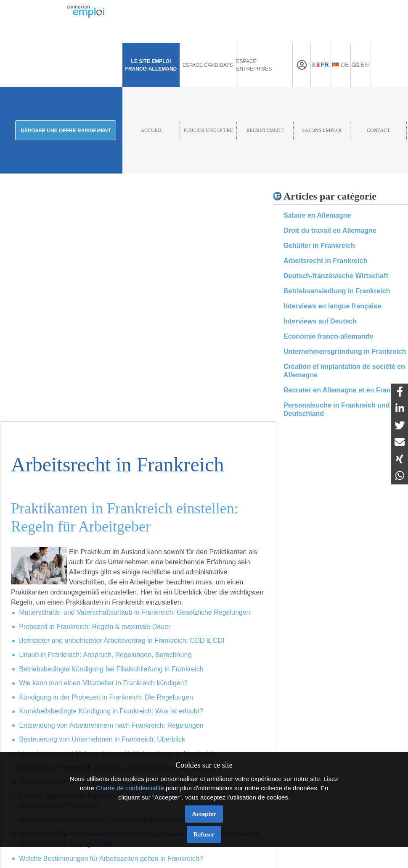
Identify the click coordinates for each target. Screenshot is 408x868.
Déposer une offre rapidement (66, 131)
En (361, 65)
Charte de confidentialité (130, 788)
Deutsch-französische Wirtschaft (336, 276)
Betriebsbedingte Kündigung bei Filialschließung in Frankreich (111, 669)
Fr (321, 65)
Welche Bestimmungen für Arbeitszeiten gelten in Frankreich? (111, 859)
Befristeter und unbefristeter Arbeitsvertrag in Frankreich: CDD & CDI (122, 640)
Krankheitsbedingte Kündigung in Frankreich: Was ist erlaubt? (111, 711)
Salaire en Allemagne (317, 215)
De (340, 65)
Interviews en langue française (332, 306)
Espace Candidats (208, 65)
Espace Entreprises (254, 65)
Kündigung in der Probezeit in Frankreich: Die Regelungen (106, 697)
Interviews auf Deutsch (320, 321)
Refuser (204, 834)
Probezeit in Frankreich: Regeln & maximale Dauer (95, 627)
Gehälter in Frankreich (319, 246)
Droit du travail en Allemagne (330, 230)
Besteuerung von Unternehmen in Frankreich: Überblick (102, 739)
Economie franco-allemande (328, 336)
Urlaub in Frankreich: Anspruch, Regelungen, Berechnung (105, 655)
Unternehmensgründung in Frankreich (345, 351)
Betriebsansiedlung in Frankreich (337, 291)
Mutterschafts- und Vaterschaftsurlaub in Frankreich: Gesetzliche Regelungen (134, 612)
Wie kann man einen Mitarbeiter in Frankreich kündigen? (103, 683)
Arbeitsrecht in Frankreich (325, 261)
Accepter (204, 814)
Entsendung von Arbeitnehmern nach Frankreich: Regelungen (111, 725)
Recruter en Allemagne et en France (341, 390)
